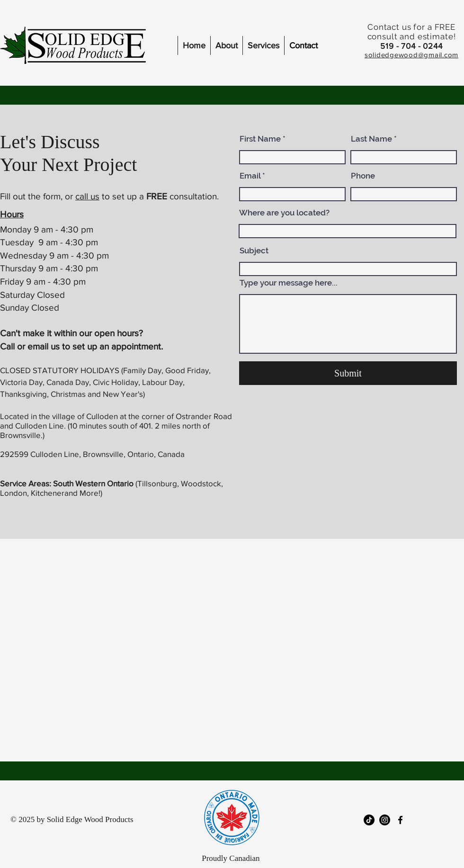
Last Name (371, 139)
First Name (260, 139)
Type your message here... (289, 283)
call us (87, 196)
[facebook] (400, 820)
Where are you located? (284, 213)
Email (250, 176)
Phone (363, 176)
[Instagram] (385, 820)
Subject (254, 251)
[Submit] (348, 373)
